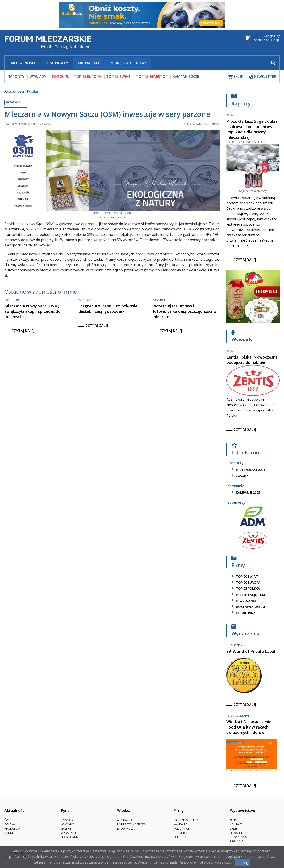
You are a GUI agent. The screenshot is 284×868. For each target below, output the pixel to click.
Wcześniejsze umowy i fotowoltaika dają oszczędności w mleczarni (184, 311)
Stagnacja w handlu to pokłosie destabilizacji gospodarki (108, 309)
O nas (234, 820)
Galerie (66, 828)
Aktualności (23, 63)
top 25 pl (60, 77)
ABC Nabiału (89, 63)
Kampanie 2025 (186, 77)
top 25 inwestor (152, 77)
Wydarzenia (246, 631)
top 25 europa (88, 77)
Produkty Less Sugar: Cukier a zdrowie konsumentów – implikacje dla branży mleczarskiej (253, 129)
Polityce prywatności (214, 862)
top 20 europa (245, 582)
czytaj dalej (23, 331)
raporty (16, 77)
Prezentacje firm (248, 595)
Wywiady (242, 337)
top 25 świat (118, 77)
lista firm (180, 833)
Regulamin (238, 841)
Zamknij (243, 863)
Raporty (241, 101)
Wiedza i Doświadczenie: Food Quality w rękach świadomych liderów (249, 727)
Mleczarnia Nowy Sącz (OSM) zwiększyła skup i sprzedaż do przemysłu (33, 311)
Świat (9, 820)
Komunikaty (56, 63)
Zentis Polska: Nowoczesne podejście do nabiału (252, 360)
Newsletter (239, 833)
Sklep (234, 828)
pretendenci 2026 (248, 470)
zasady (239, 476)
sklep (235, 77)
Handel (10, 833)
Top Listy (180, 837)
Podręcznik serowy (128, 63)
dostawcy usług (248, 607)
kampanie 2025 (245, 492)
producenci (243, 601)
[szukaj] (251, 63)
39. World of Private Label (251, 651)
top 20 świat (244, 576)
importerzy (243, 613)
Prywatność (239, 837)
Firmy (238, 563)
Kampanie (180, 824)
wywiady (38, 77)
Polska (32, 91)
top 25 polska (245, 588)
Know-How (125, 828)
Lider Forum (246, 450)
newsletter (262, 77)
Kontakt (236, 824)
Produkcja (12, 828)
